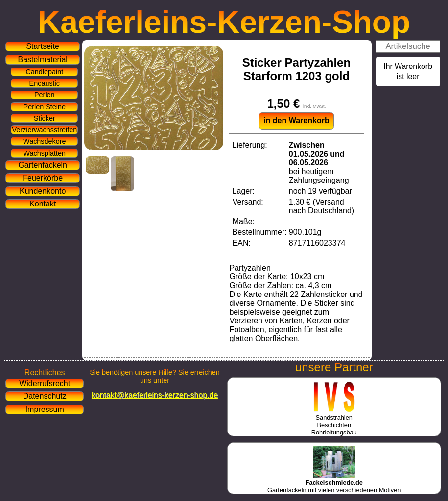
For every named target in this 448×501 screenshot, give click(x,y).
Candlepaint (44, 72)
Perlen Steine (45, 107)
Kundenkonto (43, 191)
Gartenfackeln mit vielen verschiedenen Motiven (334, 483)
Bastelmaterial (43, 59)
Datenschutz (45, 396)
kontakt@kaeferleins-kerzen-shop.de (155, 395)
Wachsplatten (44, 153)
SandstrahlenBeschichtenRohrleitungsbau (334, 421)
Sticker (45, 118)
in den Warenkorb (296, 121)
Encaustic (45, 83)
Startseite (43, 46)
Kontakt (43, 204)
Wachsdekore (44, 141)
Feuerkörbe (43, 178)
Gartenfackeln (43, 165)
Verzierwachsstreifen (44, 130)
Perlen (45, 95)
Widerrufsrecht (45, 383)
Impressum (45, 409)
